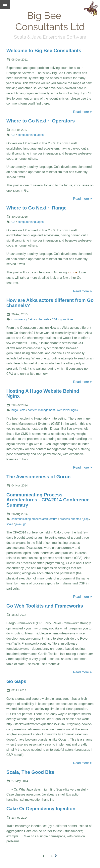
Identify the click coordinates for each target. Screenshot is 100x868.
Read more (83, 112)
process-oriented (70, 519)
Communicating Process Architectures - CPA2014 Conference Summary (48, 499)
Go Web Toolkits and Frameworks (45, 605)
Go (13, 135)
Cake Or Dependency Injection (41, 808)
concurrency (19, 319)
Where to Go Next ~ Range (36, 208)
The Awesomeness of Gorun (39, 476)
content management (41, 410)
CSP (55, 319)
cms (23, 410)
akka (32, 319)
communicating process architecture (34, 519)
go (25, 524)
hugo (15, 410)
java (18, 524)
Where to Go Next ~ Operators (41, 121)
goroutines (67, 319)
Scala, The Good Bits (30, 772)
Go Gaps (16, 681)
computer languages (31, 135)
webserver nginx (68, 410)
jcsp (86, 519)
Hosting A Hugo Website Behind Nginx (43, 393)
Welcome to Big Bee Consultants (44, 50)
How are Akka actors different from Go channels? (50, 302)
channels (44, 319)
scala (10, 524)
